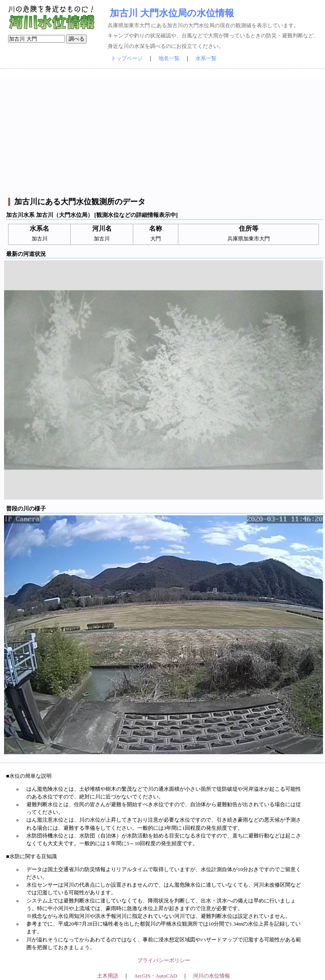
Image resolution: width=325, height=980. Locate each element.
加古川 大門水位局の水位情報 (172, 13)
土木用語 (108, 976)
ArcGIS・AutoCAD (155, 976)
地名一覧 (169, 58)
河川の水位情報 (211, 976)
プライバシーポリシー (164, 961)
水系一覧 (206, 58)
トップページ (127, 58)
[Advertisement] (164, 136)
